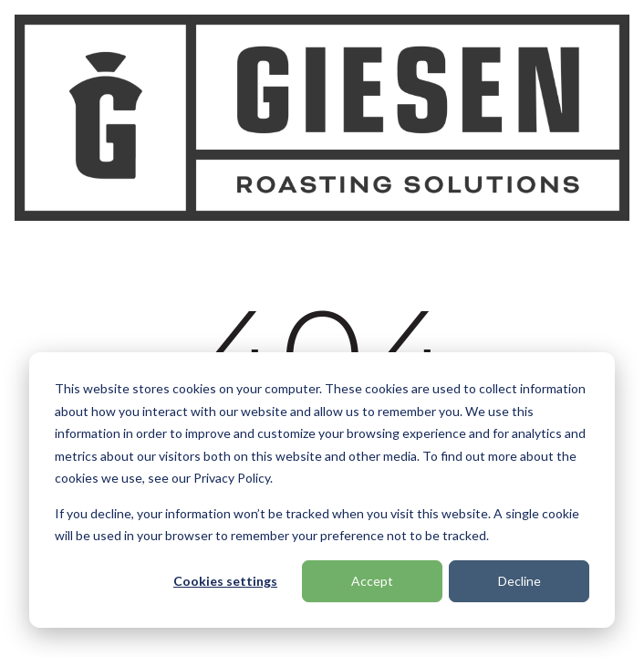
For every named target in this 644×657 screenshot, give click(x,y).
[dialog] (322, 490)
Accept (372, 581)
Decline (519, 581)
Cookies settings (225, 581)
